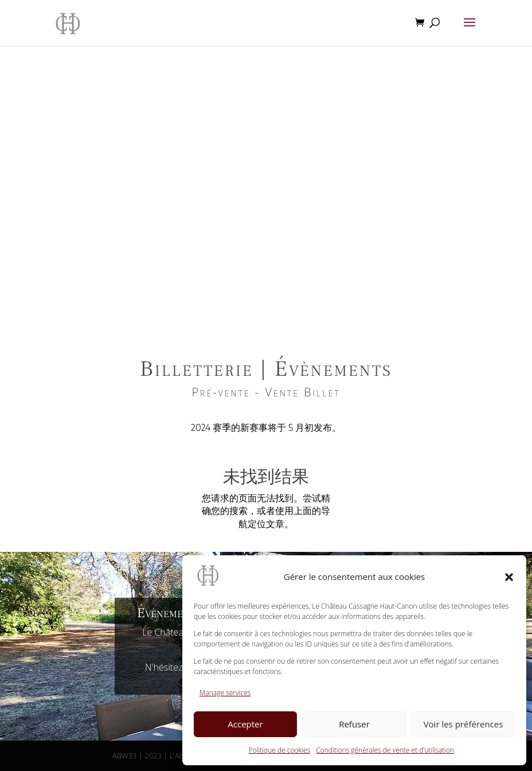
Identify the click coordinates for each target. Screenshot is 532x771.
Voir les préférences (463, 724)
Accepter (245, 724)
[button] (509, 577)
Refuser (354, 724)
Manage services (225, 693)
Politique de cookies (279, 750)
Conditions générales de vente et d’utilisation (385, 750)
